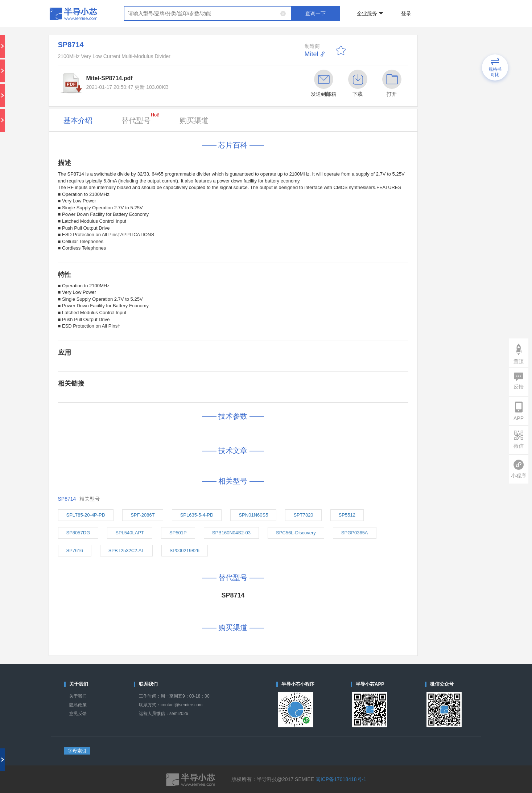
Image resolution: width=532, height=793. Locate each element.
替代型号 (141, 118)
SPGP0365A (355, 533)
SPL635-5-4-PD (197, 515)
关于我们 (78, 696)
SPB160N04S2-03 (231, 533)
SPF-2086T (143, 515)
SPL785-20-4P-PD (86, 515)
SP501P (178, 533)
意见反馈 (78, 714)
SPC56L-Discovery (296, 533)
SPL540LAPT (130, 533)
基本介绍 (78, 120)
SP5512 (347, 515)
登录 (406, 13)
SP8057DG (78, 533)
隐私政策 (78, 705)
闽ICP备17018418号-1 (341, 779)
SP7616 (75, 550)
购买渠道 (194, 120)
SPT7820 (303, 515)
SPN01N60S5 (253, 515)
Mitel (312, 54)
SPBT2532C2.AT (126, 550)
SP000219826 (185, 550)
